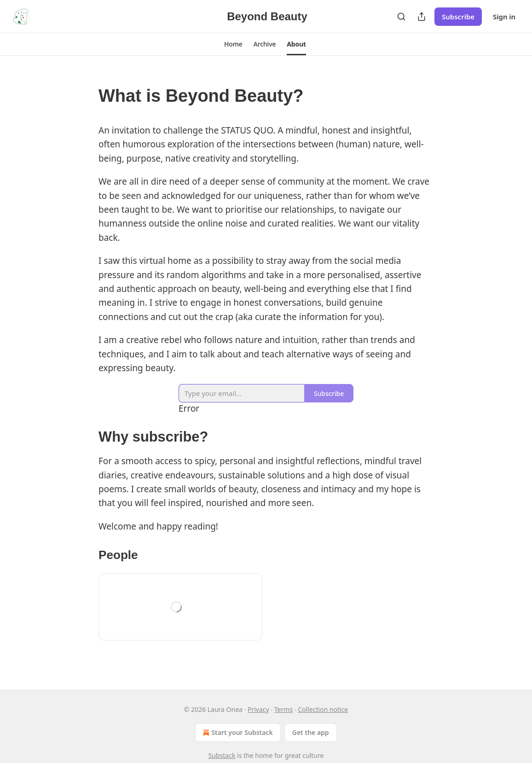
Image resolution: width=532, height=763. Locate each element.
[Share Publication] (422, 17)
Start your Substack (237, 733)
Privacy (258, 709)
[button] (233, 44)
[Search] (401, 17)
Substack (222, 755)
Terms (283, 709)
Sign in (504, 17)
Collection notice (323, 709)
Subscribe (458, 17)
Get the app (311, 732)
